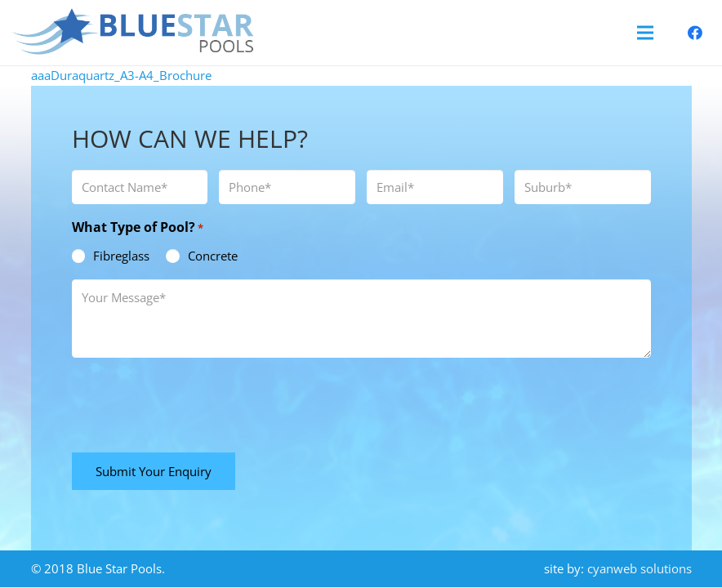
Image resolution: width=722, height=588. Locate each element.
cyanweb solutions (640, 568)
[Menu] (645, 33)
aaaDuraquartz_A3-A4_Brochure (121, 75)
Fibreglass (121, 256)
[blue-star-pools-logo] (133, 33)
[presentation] (196, 403)
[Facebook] (695, 33)
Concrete (213, 256)
